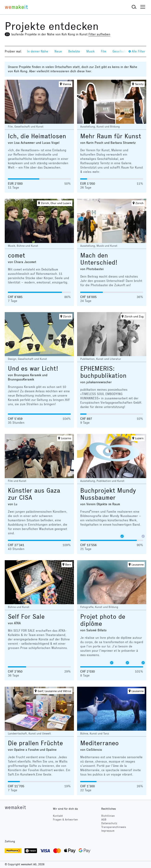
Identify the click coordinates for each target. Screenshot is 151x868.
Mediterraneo (99, 743)
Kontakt (58, 816)
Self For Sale (26, 617)
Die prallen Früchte (35, 743)
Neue (58, 51)
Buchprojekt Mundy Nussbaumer (108, 494)
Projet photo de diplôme (103, 620)
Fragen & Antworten (65, 820)
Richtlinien (108, 816)
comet (17, 255)
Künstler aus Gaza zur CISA (34, 494)
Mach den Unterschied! (99, 259)
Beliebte (74, 51)
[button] (134, 7)
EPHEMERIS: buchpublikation (103, 372)
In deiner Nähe (38, 51)
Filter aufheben (99, 34)
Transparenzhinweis (114, 827)
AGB (104, 820)
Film (104, 51)
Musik (90, 51)
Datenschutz (109, 823)
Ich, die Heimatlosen (37, 136)
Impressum (108, 831)
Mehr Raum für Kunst (111, 136)
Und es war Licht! (33, 369)
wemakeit (15, 807)
